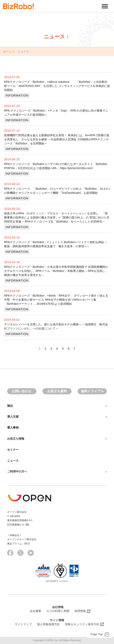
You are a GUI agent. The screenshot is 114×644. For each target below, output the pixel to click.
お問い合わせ (22, 391)
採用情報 (80, 611)
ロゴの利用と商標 (58, 611)
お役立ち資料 (57, 391)
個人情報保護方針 (48, 624)
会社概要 (36, 611)
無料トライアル (92, 391)
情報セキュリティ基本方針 (82, 624)
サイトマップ (23, 624)
